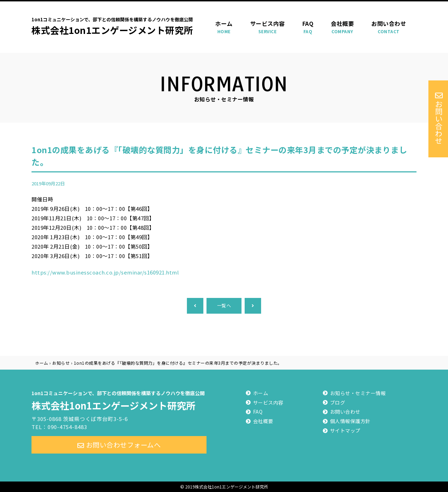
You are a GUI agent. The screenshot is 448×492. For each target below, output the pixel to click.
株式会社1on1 (119, 400)
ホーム (224, 27)
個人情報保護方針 (350, 421)
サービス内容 (268, 27)
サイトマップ (345, 430)
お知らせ (61, 363)
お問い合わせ (389, 27)
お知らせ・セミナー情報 (358, 393)
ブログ (338, 402)
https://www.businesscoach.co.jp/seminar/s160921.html (105, 272)
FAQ (308, 27)
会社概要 (342, 27)
